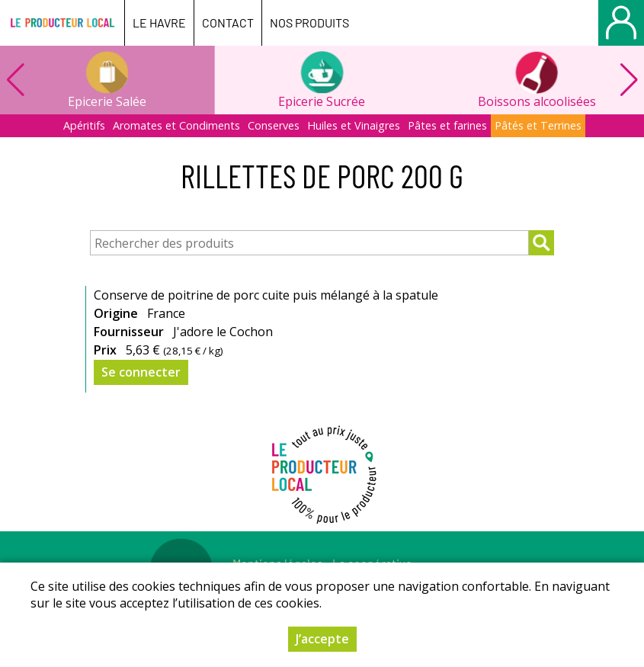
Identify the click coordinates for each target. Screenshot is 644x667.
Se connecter (141, 372)
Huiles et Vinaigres (354, 125)
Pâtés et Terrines (538, 125)
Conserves (274, 125)
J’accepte (322, 639)
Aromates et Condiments (176, 125)
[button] (629, 80)
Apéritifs (84, 125)
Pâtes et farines (447, 125)
